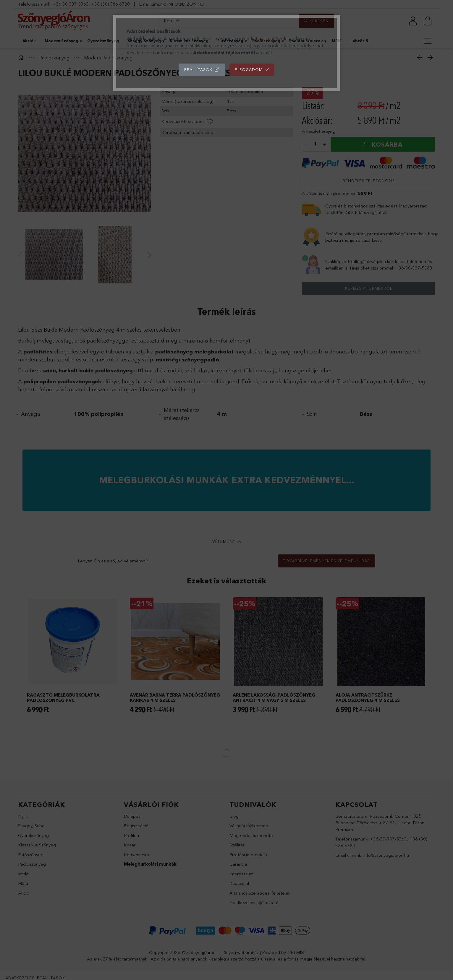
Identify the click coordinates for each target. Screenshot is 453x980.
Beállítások (198, 69)
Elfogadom (249, 69)
